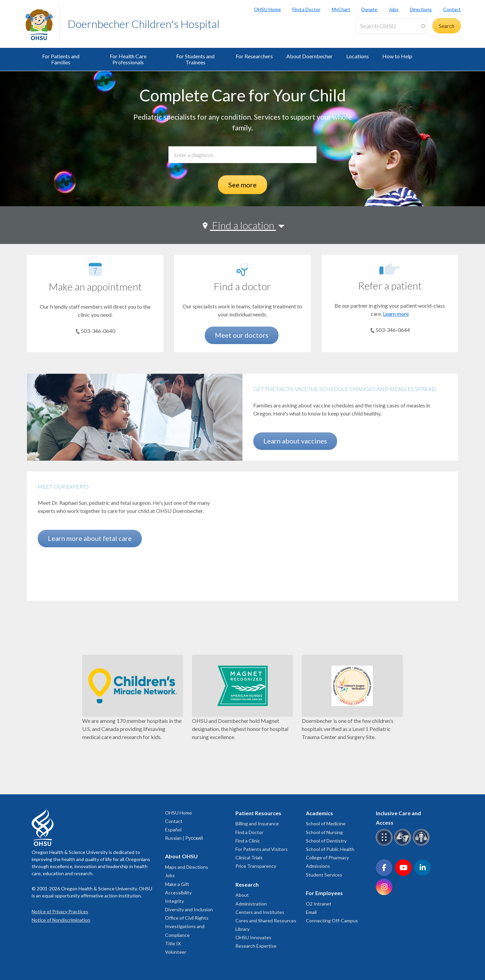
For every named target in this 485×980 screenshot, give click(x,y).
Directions (421, 9)
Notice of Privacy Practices (60, 911)
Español (173, 830)
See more (243, 185)
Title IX (173, 943)
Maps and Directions (187, 867)
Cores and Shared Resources (266, 921)
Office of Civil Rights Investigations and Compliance (187, 926)
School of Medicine (326, 823)
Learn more (396, 314)
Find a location (243, 225)
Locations (358, 56)
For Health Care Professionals (128, 59)
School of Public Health (330, 849)
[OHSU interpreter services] (422, 844)
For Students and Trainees (195, 59)
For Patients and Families (61, 59)
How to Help (397, 56)
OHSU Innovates (253, 937)
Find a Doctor (306, 9)
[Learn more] (390, 269)
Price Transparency (256, 866)
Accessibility (178, 893)
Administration (251, 904)
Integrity (174, 901)
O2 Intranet (319, 904)
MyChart (341, 9)
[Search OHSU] (391, 26)
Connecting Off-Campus (332, 921)
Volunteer (176, 952)
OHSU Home (267, 9)
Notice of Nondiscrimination (61, 920)
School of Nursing (324, 832)
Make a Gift (177, 884)
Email (311, 912)
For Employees (324, 893)
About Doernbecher (310, 56)
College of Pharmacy (327, 857)
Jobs (394, 9)
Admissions (318, 866)
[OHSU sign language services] (404, 844)
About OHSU (181, 856)
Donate (369, 9)
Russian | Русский (184, 838)
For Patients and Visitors (262, 849)
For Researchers (254, 56)
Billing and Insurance (257, 823)
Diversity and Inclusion (189, 909)
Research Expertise (256, 946)
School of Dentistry (326, 841)
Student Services (324, 875)
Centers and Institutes (260, 912)
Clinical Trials (249, 857)
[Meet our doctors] (243, 269)
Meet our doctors (242, 335)
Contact (452, 9)
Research (247, 884)
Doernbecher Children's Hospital (144, 24)
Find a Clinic (248, 841)
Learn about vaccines (295, 441)
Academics (319, 813)
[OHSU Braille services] (385, 844)
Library (243, 929)
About (242, 895)
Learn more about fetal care (90, 538)
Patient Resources (258, 813)
